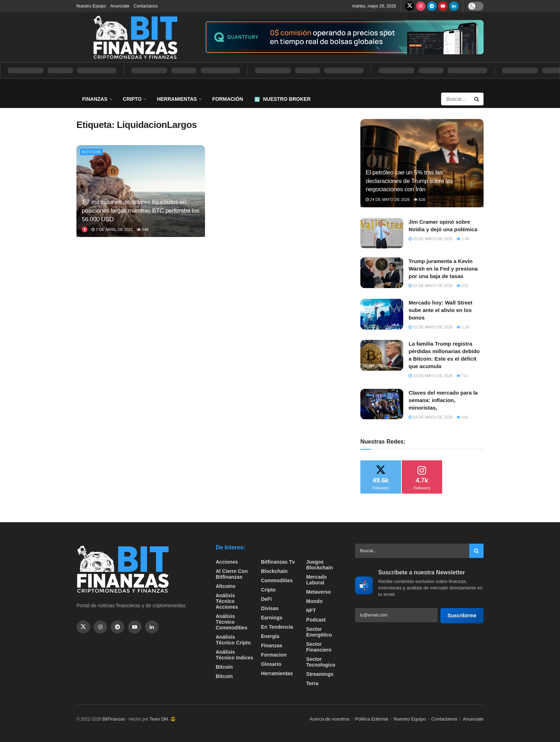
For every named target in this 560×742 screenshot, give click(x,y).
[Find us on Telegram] (432, 6)
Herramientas (177, 99)
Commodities (277, 580)
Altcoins (226, 586)
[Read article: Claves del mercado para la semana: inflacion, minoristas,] (382, 404)
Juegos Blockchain (319, 565)
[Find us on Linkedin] (152, 627)
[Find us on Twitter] (410, 6)
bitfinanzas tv (278, 562)
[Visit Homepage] (135, 37)
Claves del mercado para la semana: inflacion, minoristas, (443, 400)
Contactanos (146, 6)
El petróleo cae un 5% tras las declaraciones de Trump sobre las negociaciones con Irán (409, 181)
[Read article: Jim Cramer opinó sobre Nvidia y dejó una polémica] (382, 233)
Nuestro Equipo (91, 6)
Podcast (316, 620)
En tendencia (277, 627)
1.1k (463, 327)
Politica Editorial (372, 719)
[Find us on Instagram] (421, 6)
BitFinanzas (114, 719)
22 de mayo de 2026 (431, 286)
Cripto (132, 99)
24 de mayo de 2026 (388, 199)
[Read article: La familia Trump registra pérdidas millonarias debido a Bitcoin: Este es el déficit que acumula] (382, 355)
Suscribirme (462, 615)
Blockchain (274, 571)
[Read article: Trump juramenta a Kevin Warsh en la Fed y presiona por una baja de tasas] (382, 273)
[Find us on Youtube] (443, 6)
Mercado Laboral (316, 580)
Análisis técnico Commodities (232, 622)
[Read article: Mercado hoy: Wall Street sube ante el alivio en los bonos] (382, 314)
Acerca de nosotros (330, 719)
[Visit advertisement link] (344, 37)
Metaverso (318, 592)
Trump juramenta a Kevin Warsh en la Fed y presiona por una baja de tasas (443, 269)
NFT (311, 610)
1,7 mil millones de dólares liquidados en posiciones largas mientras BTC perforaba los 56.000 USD (141, 211)
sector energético (319, 632)
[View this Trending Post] (85, 229)
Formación (227, 99)
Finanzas (95, 99)
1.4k (463, 239)
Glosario (271, 664)
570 (462, 286)
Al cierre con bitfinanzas (232, 574)
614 (462, 417)
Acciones (227, 562)
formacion (274, 655)
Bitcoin (91, 152)
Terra (312, 683)
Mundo (314, 601)
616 (419, 199)
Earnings (272, 618)
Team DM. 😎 (163, 719)
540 (142, 229)
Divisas (270, 608)
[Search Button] (477, 99)
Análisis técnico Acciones (227, 601)
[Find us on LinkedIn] (454, 6)
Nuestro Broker (283, 99)
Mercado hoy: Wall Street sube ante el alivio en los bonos (441, 310)
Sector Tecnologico (321, 662)
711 (462, 376)
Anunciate (120, 6)
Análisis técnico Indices (234, 655)
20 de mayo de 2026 (431, 239)
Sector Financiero (319, 647)
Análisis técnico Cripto (233, 640)
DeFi (266, 599)
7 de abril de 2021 (112, 229)
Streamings (320, 674)
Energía (270, 636)
